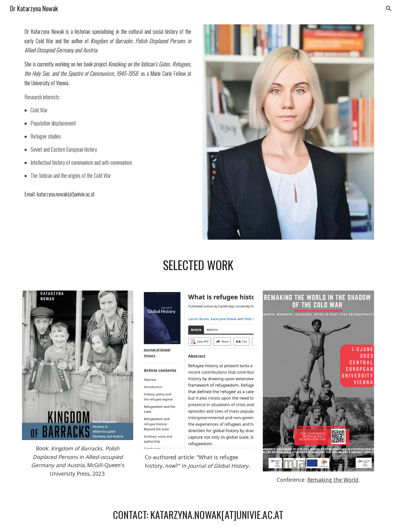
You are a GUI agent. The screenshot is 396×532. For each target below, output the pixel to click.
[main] (108, 115)
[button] (389, 9)
